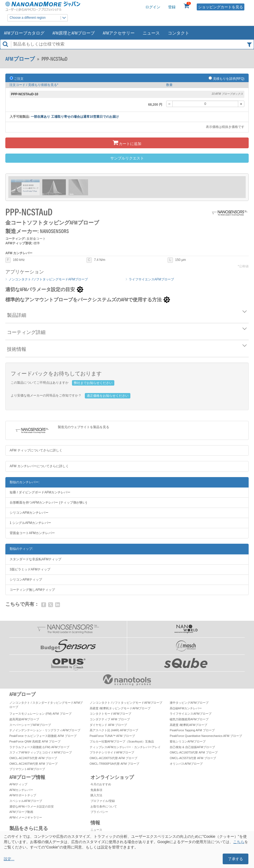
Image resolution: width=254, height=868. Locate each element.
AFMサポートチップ (23, 795)
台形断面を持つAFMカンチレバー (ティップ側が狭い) (48, 502)
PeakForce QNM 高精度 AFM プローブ (35, 741)
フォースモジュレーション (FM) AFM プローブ (40, 714)
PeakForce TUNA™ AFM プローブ (112, 736)
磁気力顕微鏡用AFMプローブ (189, 719)
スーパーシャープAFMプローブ (30, 725)
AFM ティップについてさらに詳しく (36, 450)
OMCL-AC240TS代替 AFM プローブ (33, 758)
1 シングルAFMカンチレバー (30, 523)
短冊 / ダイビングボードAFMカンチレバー (40, 492)
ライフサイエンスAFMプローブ (151, 279)
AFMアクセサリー (119, 33)
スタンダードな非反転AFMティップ (35, 559)
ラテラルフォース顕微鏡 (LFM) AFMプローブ (39, 747)
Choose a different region (39, 18)
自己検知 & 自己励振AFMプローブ (192, 747)
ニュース (151, 33)
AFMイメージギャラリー (26, 817)
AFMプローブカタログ (24, 33)
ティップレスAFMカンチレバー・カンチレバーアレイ (125, 747)
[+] (241, 104)
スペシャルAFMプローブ (26, 801)
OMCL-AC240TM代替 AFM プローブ (33, 764)
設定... (9, 859)
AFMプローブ (20, 59)
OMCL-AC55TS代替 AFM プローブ (193, 758)
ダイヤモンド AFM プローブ (108, 725)
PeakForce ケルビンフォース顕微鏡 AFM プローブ (43, 736)
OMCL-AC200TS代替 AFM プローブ (113, 758)
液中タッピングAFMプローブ (189, 703)
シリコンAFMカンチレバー (29, 513)
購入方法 (96, 795)
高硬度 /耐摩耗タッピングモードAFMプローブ (120, 708)
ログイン (153, 7)
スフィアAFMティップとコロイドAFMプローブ (41, 752)
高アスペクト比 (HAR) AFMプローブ (114, 730)
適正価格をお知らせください (108, 396)
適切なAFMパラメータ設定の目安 (32, 806)
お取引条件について (104, 806)
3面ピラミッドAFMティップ (30, 569)
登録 (172, 7)
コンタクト (179, 33)
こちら (239, 842)
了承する (236, 859)
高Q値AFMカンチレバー (186, 708)
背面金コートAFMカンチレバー (32, 533)
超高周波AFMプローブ (24, 719)
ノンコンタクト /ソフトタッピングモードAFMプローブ (48, 279)
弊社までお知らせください (93, 383)
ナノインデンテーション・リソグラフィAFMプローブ (45, 730)
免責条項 (96, 790)
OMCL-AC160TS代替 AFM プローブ (194, 752)
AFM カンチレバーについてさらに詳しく (39, 466)
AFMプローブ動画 (21, 812)
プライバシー (99, 812)
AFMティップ (18, 784)
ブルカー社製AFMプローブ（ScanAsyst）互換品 (122, 741)
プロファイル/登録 (103, 801)
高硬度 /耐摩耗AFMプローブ (188, 725)
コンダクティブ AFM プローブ (110, 719)
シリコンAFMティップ (26, 580)
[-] (169, 104)
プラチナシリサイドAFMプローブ (112, 752)
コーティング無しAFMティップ (32, 590)
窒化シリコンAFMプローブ (187, 741)
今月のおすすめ (101, 784)
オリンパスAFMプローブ (186, 764)
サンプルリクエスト (127, 158)
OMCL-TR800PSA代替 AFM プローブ (115, 764)
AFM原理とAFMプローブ (74, 33)
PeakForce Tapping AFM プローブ (192, 730)
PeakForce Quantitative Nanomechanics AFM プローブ (206, 736)
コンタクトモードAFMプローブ (110, 714)
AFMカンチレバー (21, 790)
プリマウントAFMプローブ (27, 769)
